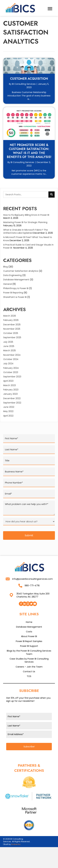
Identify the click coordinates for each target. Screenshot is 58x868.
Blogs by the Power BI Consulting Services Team (29, 652)
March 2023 (10, 385)
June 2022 (9, 407)
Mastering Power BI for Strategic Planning (26, 222)
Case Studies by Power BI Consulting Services (29, 660)
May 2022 (8, 411)
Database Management (16, 280)
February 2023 (11, 390)
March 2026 (10, 316)
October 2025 (11, 333)
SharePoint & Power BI (15, 297)
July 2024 (8, 364)
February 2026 (11, 320)
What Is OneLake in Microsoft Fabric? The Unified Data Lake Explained (26, 231)
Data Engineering (12, 275)
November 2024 (12, 355)
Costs (29, 632)
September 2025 (12, 337)
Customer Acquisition (29, 79)
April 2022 (8, 416)
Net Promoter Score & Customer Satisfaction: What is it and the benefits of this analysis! (29, 151)
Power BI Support (29, 646)
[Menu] (50, 9)
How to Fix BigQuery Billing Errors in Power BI (26, 215)
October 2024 (11, 359)
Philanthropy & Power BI (16, 288)
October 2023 (11, 372)
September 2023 (12, 377)
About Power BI (29, 636)
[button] (21, 604)
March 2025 (10, 350)
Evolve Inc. (16, 844)
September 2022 (12, 403)
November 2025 (12, 329)
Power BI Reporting (13, 293)
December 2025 (12, 325)
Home (29, 622)
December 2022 (12, 398)
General (8, 284)
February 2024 (11, 368)
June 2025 (9, 346)
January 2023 (10, 394)
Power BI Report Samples (29, 641)
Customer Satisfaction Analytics (21, 271)
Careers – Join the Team (29, 667)
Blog (5, 267)
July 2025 (8, 342)
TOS (29, 676)
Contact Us (29, 671)
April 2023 (8, 381)
